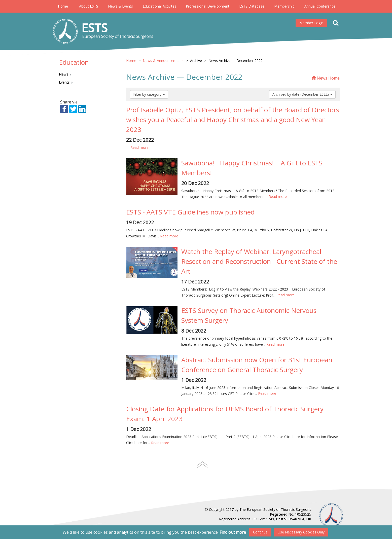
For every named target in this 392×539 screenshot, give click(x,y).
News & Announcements (163, 61)
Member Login (311, 23)
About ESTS (89, 6)
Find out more (233, 532)
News (65, 74)
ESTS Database (252, 6)
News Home (326, 78)
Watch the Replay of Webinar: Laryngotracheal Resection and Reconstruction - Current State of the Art (259, 261)
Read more (139, 147)
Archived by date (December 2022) (302, 94)
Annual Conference (320, 6)
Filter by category (149, 94)
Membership (284, 6)
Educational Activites (159, 6)
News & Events (120, 6)
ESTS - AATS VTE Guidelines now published (190, 212)
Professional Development (208, 6)
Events (66, 82)
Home (63, 6)
